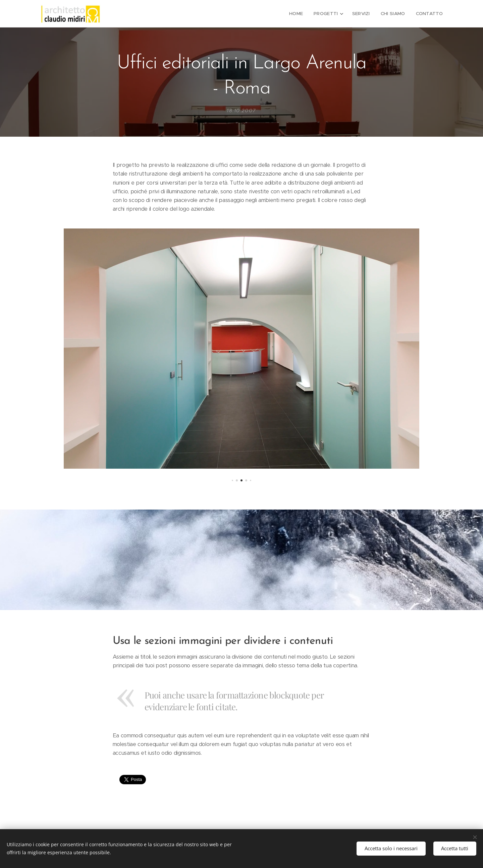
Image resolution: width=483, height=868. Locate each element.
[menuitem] (301, 14)
